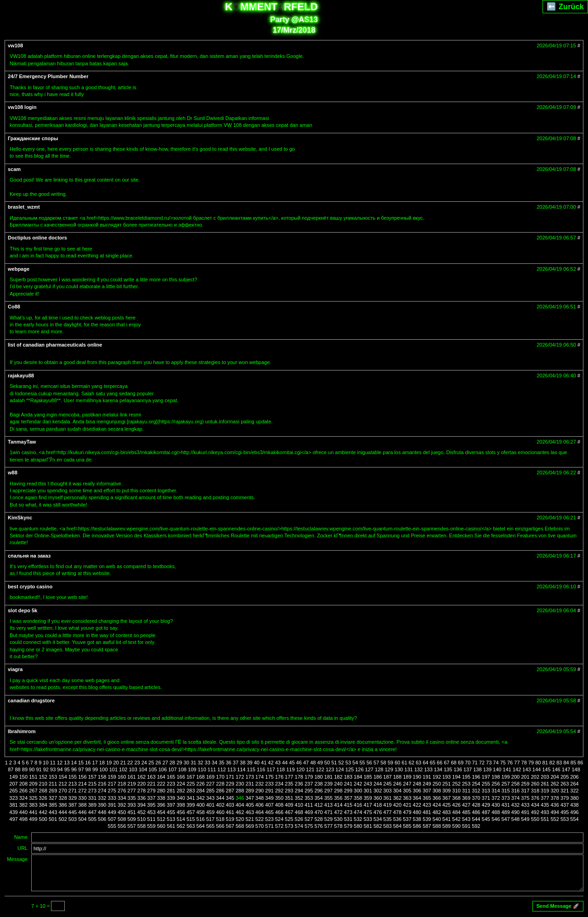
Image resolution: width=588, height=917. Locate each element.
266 (23, 791)
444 (62, 812)
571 (269, 826)
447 (92, 812)
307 (427, 791)
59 (390, 763)
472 (338, 812)
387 (73, 805)
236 (299, 784)
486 (476, 812)
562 (181, 826)
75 (503, 763)
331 (92, 798)
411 (309, 805)
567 (230, 826)
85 (573, 763)
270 (62, 791)
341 (191, 798)
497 (13, 819)
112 (221, 769)
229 (230, 784)
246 (397, 784)
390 (102, 805)
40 (257, 763)
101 (113, 769)
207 (13, 784)
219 (131, 784)
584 (397, 826)
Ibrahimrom (22, 731)
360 (378, 798)
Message (17, 859)
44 (285, 763)
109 (192, 769)
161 (131, 777)
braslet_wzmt (24, 207)
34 (215, 763)
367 (447, 798)
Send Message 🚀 (558, 906)
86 (580, 763)
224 (181, 784)
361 (387, 798)
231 (249, 784)
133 (428, 769)
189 (407, 777)
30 (187, 763)
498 (23, 819)
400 (200, 805)
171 (230, 777)
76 (510, 763)
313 (486, 791)
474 (358, 812)
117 (271, 769)
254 (476, 784)
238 (318, 784)
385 (53, 805)
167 (191, 777)
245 (387, 784)
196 (476, 777)
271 (73, 791)
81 (545, 763)
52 (341, 763)
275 (112, 791)
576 (318, 826)
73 (489, 763)
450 (122, 812)
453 (151, 812)
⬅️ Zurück (565, 6)
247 (407, 784)
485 (466, 812)
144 (537, 769)
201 (525, 777)
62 (412, 763)
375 (525, 798)
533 (367, 819)
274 (102, 791)
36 (228, 763)
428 (476, 805)
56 (369, 763)
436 (555, 805)
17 (95, 763)
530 (338, 819)
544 (476, 819)
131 (408, 769)
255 (486, 784)
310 (456, 791)
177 (289, 777)
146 (556, 769)
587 (427, 826)
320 (555, 791)
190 (417, 777)
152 (43, 777)
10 (45, 763)
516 (200, 819)
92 (46, 769)
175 (269, 777)
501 (53, 819)
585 (407, 826)
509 (131, 819)
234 (279, 784)
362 (397, 798)
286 (220, 791)
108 (182, 769)
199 (505, 777)
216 (102, 784)
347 (249, 798)
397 (171, 805)
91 (39, 769)
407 (269, 805)
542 (456, 819)
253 (466, 784)
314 (496, 791)
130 (399, 769)
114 (241, 769)
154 (62, 777)
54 (355, 763)
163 (151, 777)
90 (32, 769)
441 (33, 812)
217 (112, 784)
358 (358, 798)
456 (181, 812)
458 (200, 812)
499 (33, 819)
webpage (19, 269)
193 (447, 777)
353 (309, 798)
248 (417, 784)
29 (179, 763)
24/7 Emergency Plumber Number (48, 76)
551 (545, 819)
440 (23, 812)
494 (555, 812)
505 (92, 819)
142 (517, 769)
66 (440, 763)
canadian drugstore (31, 701)
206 (574, 777)
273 (92, 791)
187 (387, 777)
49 (320, 763)
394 (141, 805)
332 (102, 798)
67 (447, 763)
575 (309, 826)
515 (191, 819)
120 (300, 769)
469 (309, 812)
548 (515, 819)
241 (348, 784)
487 (486, 812)
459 (210, 812)
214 (82, 784)
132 (418, 769)
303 (387, 791)
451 (131, 812)
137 (468, 769)
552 (555, 819)
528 (318, 819)
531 (348, 819)
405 (249, 805)
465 (269, 812)
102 (123, 769)
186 (378, 777)
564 (200, 826)
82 (552, 763)
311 (466, 791)
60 (397, 763)
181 (328, 777)
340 (181, 798)
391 (112, 805)
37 (236, 763)
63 (418, 763)
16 (88, 763)
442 (43, 812)
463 (249, 812)
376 (535, 798)
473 (348, 812)
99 (95, 769)
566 (220, 826)
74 (496, 763)
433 (525, 805)
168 (200, 777)
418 (378, 805)
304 (397, 791)
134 (438, 769)
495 (565, 812)
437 (565, 805)
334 (122, 798)
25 (151, 763)
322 (574, 791)
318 (535, 791)
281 (171, 791)
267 (33, 791)
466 (279, 812)
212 (62, 784)
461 (230, 812)
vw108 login (22, 107)
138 (477, 769)
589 (447, 826)
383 (33, 805)
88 (17, 769)
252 (456, 784)
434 (535, 805)
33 (208, 763)
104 (143, 769)
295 (309, 791)
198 (496, 777)
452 (141, 812)
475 (367, 812)
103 (133, 769)
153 (53, 777)
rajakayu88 (21, 376)
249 (427, 784)
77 (517, 763)
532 (358, 819)
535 (387, 819)
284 (200, 791)
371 (486, 798)
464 (260, 812)
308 (436, 791)
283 (191, 791)
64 (425, 763)
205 (565, 777)
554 (574, 819)
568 (240, 826)
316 (515, 791)
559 (151, 826)
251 (447, 784)
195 (466, 777)
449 (112, 812)
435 (545, 805)
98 (88, 769)
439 (13, 812)
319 (545, 791)
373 (505, 798)
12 (60, 763)
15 (81, 763)
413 (328, 805)
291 (269, 791)
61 (404, 763)
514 (181, 819)
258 (515, 784)
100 (103, 769)
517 (210, 819)
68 (453, 763)
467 (289, 812)
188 (397, 777)
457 (191, 812)
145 (546, 769)
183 (348, 777)
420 (397, 805)
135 (448, 769)
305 (407, 791)
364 (417, 798)
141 (507, 769)
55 (362, 763)
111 (212, 769)
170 (220, 777)
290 (260, 791)
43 (278, 763)
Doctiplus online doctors (37, 238)
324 (23, 798)
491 (525, 812)
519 (230, 819)
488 (496, 812)
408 (279, 805)
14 (74, 763)
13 (67, 763)
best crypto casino (30, 587)
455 (171, 812)
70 (468, 763)
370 (476, 798)
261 (545, 784)
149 (13, 777)
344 (220, 798)
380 (574, 798)
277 (131, 791)
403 (230, 805)
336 (141, 798)
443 (53, 812)
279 (151, 791)
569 (249, 826)
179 (309, 777)
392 (122, 805)
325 (33, 798)
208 (23, 784)
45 (292, 763)
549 (525, 819)
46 (299, 763)
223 (171, 784)
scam (14, 169)
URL (23, 848)
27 (165, 763)
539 (427, 819)
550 (535, 819)
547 (505, 819)
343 (210, 798)
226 (200, 784)
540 (436, 819)
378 (555, 798)
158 (102, 777)
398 (181, 805)
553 (565, 819)
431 (505, 805)
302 (378, 791)
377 (545, 798)
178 (299, 777)
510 (141, 819)
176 (279, 777)
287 (230, 791)
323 (13, 798)
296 (318, 791)
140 (497, 769)
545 (486, 819)
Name (21, 837)
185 (367, 777)
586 (417, 826)
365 (427, 798)
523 (269, 819)
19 (109, 763)
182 (338, 777)
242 (358, 784)
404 (240, 805)
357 (348, 798)
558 (141, 826)
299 (348, 791)
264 (574, 784)
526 (299, 819)
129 (389, 769)
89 (25, 769)
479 (407, 812)
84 (566, 763)
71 (475, 763)
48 (313, 763)
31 (193, 763)
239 (328, 784)
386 (62, 805)
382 (23, 805)
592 (476, 826)
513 (171, 819)
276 (122, 791)
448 (102, 812)
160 (122, 777)
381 (13, 805)
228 (220, 784)
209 (33, 784)
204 (555, 777)
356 (338, 798)
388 (82, 805)
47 (306, 763)
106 (163, 769)
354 (318, 798)
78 (524, 763)
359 (367, 798)
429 (486, 805)
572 (279, 826)
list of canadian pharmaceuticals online (55, 345)
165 (171, 777)
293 (289, 791)
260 (535, 784)
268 (43, 791)
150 (23, 777)
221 (151, 784)
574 (299, 826)
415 (348, 805)
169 (210, 777)
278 (141, 791)
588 (436, 826)
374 (515, 798)
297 (328, 791)
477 (387, 812)
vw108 (15, 46)
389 (92, 805)
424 (436, 805)
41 (264, 763)
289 (249, 791)
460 (220, 812)
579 (348, 826)
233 (269, 784)
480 (417, 812)
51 (334, 763)
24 (144, 763)
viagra (15, 669)
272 (82, 791)
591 (466, 826)
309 (447, 791)
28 (172, 763)
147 (566, 769)
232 (260, 784)
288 (240, 791)
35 (221, 763)
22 (130, 763)
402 (220, 805)
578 (338, 826)
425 (447, 805)
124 (339, 769)
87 (11, 769)
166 (181, 777)
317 (525, 791)
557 (131, 826)
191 (427, 777)
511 (151, 819)
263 (565, 784)
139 (487, 769)
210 (43, 784)
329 (73, 798)
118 (281, 769)
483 (447, 812)
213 (73, 784)
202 (535, 777)
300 (358, 791)
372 (496, 798)
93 (53, 769)
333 (112, 798)
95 (67, 769)
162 (141, 777)
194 (456, 777)
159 (112, 777)
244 (378, 784)
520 (240, 819)
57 (376, 763)
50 (327, 763)
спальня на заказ (29, 556)
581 (367, 826)
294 (299, 791)
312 (476, 791)
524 (279, 819)
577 (328, 826)
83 (559, 763)
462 (240, 812)
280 (161, 791)
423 (427, 805)
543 (466, 819)
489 (505, 812)
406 (260, 805)
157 (92, 777)
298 (338, 791)
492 (535, 812)
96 (74, 769)
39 (249, 763)
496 (574, 812)
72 (482, 763)
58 (383, 763)
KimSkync (20, 518)
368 (456, 798)
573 (289, 826)
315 (505, 791)
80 (538, 763)
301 (367, 791)
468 (299, 812)
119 (290, 769)
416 (358, 805)
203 (545, 777)
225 (191, 784)
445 (73, 812)
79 (531, 763)
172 (240, 777)
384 (43, 805)
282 (181, 791)
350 (279, 798)
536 (397, 819)
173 (249, 777)
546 (496, 819)
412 (318, 805)
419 (387, 805)
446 (82, 812)
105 (153, 769)
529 (328, 819)
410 (299, 805)
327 (53, 798)
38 (243, 763)
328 (62, 798)
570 (260, 826)
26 (158, 763)
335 (131, 798)
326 (43, 798)
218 (122, 784)
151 (33, 777)
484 (456, 812)
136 (458, 769)
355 (328, 798)
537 (407, 819)
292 (279, 791)
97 (81, 769)
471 (328, 812)
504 (82, 819)
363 (407, 798)
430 (496, 805)
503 (73, 819)
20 (116, 763)
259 (525, 784)
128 (379, 769)
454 (161, 812)
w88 (13, 473)
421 (407, 805)
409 (289, 805)
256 (496, 784)
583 (387, 826)
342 (200, 798)
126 (359, 769)
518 (220, 819)
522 (260, 819)
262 (555, 784)
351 (289, 798)
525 (289, 819)
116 (261, 769)
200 (515, 777)
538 (417, 819)
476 (378, 812)
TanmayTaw (22, 442)
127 (369, 769)
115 (251, 769)
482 (436, 812)
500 (43, 819)
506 (102, 819)
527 (309, 819)
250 (436, 784)
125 (350, 769)
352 (299, 798)
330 (82, 798)
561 (171, 826)
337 (151, 798)
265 (13, 791)
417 (367, 805)
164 (161, 777)
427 (466, 805)
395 (151, 805)
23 (137, 763)
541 (447, 819)
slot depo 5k (23, 610)
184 (358, 777)
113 (232, 769)
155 (73, 777)
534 (378, 819)
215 (92, 784)
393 (131, 805)
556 (122, 826)
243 (367, 784)
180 (318, 777)
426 (456, 805)
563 (191, 826)
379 (565, 798)
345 (230, 798)
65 (433, 763)
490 (515, 812)
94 (60, 769)
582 (378, 826)
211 (53, 784)
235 (289, 784)
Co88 (14, 307)
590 (456, 826)
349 (269, 798)
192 (436, 777)
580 (358, 826)
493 (545, 812)
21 (123, 763)
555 (112, 826)
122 (320, 769)
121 (310, 769)
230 (240, 784)
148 (576, 769)
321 (565, 791)
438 (574, 805)
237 (309, 784)
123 (330, 769)
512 (161, 819)
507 (112, 819)
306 (417, 791)
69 (461, 763)
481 (427, 812)
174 (260, 777)
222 (161, 784)
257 (505, 784)
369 (466, 798)
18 (102, 763)
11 (53, 763)
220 (141, 784)
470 (318, 812)
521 (249, 819)
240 (338, 784)
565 (210, 826)
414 (338, 805)
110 (202, 769)
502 (62, 819)
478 (397, 812)
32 (200, 763)
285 (210, 791)
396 (161, 805)
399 (191, 805)
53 (348, 763)
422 (417, 805)
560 (161, 826)
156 (82, 777)
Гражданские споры (33, 138)
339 (171, 798)
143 (526, 769)
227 (210, 784)
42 (271, 763)
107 (172, 769)
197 (486, 777)
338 (161, 798)
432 (515, 805)
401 (210, 805)
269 (53, 791)
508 (122, 819)
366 (436, 798)
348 (260, 798)
